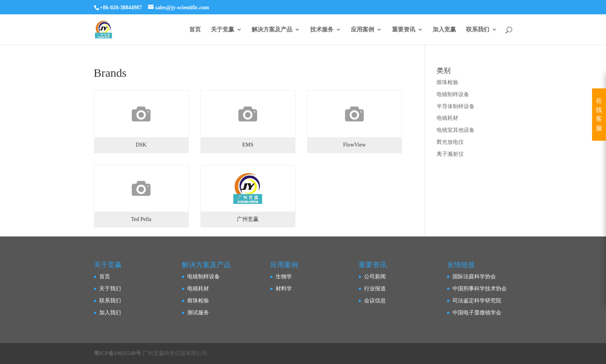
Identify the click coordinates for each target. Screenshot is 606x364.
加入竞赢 (444, 30)
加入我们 (110, 313)
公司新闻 (375, 277)
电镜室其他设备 (456, 130)
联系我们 (478, 30)
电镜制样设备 (453, 94)
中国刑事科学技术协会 (480, 289)
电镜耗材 (447, 118)
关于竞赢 (223, 30)
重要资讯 (404, 30)
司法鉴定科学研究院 (477, 301)
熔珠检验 (447, 82)
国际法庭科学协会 (474, 277)
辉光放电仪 (450, 142)
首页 (195, 30)
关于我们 (110, 289)
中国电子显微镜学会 (477, 313)
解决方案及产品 (272, 30)
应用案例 (363, 30)
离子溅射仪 (450, 154)
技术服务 (322, 30)
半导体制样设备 (456, 106)
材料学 (284, 289)
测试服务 (198, 313)
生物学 (284, 277)
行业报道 (375, 289)
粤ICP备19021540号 (117, 353)
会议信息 (375, 301)
